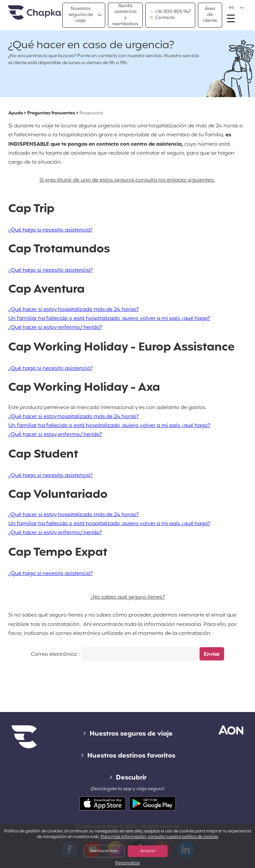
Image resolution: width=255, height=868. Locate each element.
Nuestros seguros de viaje (81, 15)
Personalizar (128, 864)
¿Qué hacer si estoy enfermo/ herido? (55, 328)
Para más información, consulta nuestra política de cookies (159, 837)
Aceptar (148, 851)
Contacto (162, 18)
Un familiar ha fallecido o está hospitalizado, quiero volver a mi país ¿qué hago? (109, 319)
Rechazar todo (104, 851)
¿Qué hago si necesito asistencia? (50, 230)
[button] (237, 8)
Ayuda (16, 113)
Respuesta (91, 113)
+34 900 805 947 (170, 12)
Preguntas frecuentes (51, 113)
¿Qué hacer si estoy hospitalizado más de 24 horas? (74, 310)
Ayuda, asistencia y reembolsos (125, 15)
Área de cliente (210, 15)
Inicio (35, 13)
